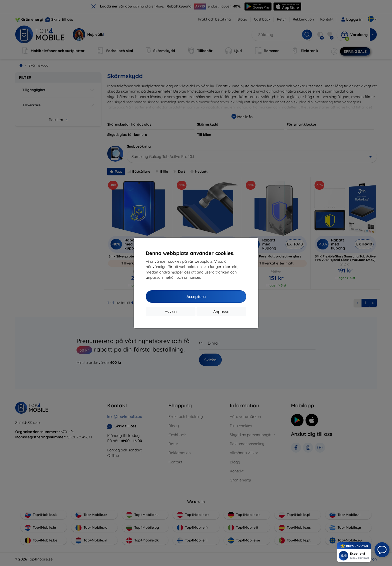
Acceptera (196, 297)
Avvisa (171, 312)
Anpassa (221, 312)
